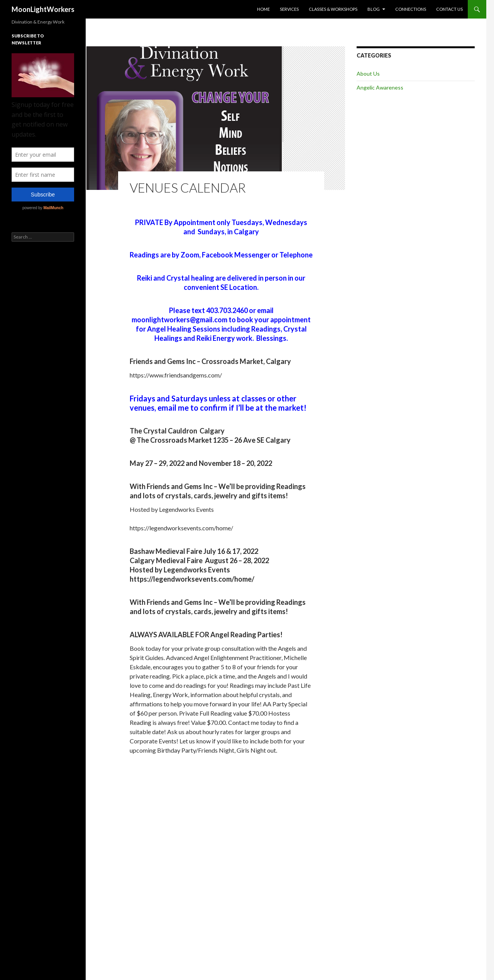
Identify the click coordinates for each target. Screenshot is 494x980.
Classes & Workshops (333, 9)
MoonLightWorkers (43, 9)
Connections (411, 9)
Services (289, 9)
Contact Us (449, 9)
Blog (374, 9)
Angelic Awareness (380, 87)
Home (263, 9)
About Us (368, 74)
